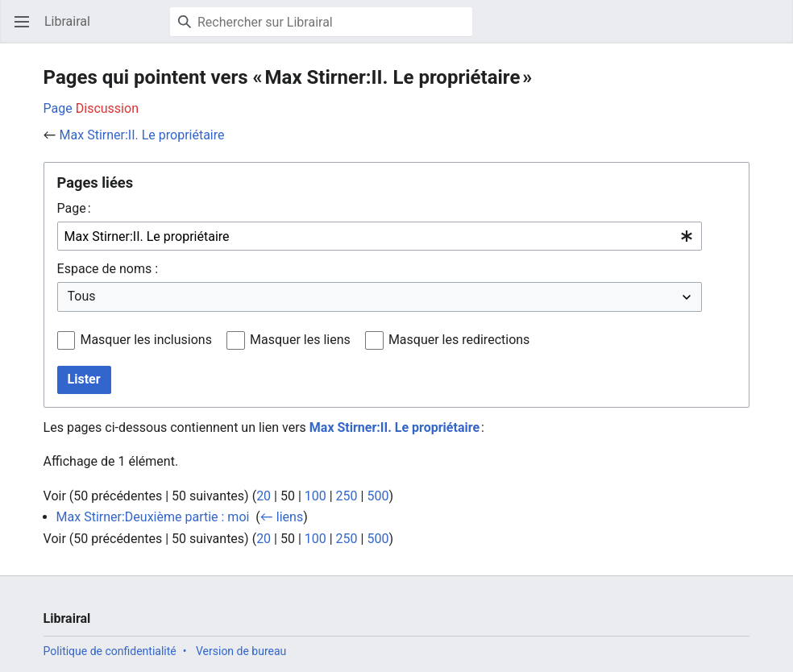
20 (264, 496)
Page (58, 108)
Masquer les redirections (459, 340)
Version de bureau (241, 651)
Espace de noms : (108, 269)
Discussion (107, 108)
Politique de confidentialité (110, 651)
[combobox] (380, 236)
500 (378, 496)
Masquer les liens (300, 340)
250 (347, 496)
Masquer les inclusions (146, 340)
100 (316, 496)
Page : (74, 208)
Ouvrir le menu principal (27, 29)
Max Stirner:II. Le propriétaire (142, 135)
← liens (282, 517)
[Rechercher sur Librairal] (321, 22)
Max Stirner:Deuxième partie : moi (153, 517)
